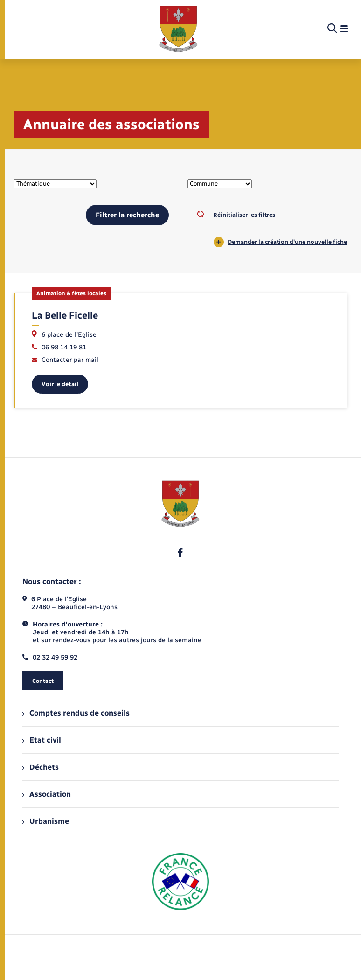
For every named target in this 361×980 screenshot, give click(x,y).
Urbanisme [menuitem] (46, 821)
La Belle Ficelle (65, 315)
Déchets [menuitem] (41, 767)
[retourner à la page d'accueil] (178, 29)
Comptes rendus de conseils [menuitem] (76, 713)
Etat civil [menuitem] (42, 740)
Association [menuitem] (47, 794)
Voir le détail (60, 384)
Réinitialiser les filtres (236, 215)
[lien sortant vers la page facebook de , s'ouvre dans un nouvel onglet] (180, 553)
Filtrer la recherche (127, 215)
